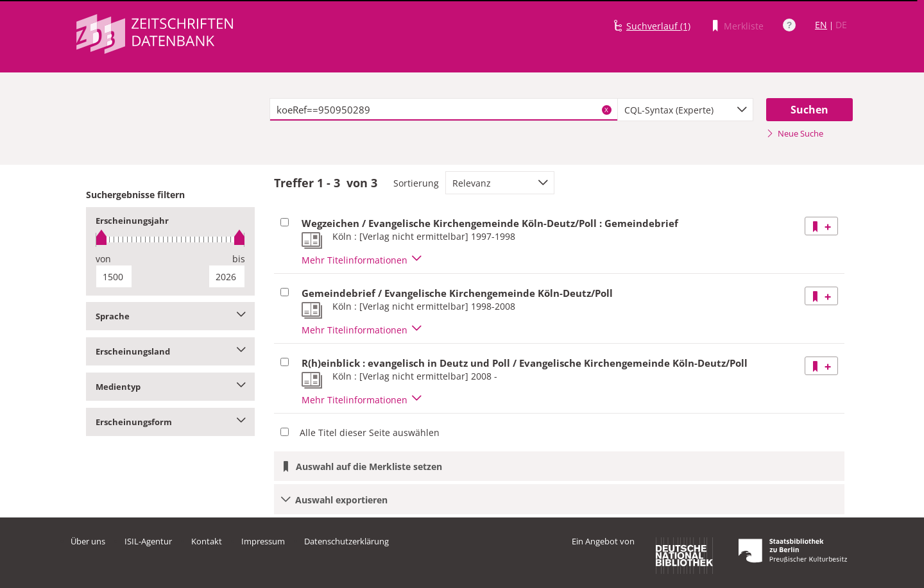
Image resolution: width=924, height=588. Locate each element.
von (103, 259)
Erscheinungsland (170, 351)
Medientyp (170, 387)
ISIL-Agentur (148, 541)
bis (239, 259)
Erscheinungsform (170, 422)
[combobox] (685, 110)
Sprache (170, 316)
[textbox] (444, 110)
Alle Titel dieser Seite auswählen (370, 433)
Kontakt (207, 541)
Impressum (263, 541)
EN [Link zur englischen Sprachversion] (821, 25)
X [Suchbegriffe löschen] (606, 110)
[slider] (170, 239)
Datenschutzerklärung (346, 541)
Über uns (88, 541)
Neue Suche (795, 133)
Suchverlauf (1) (658, 26)
